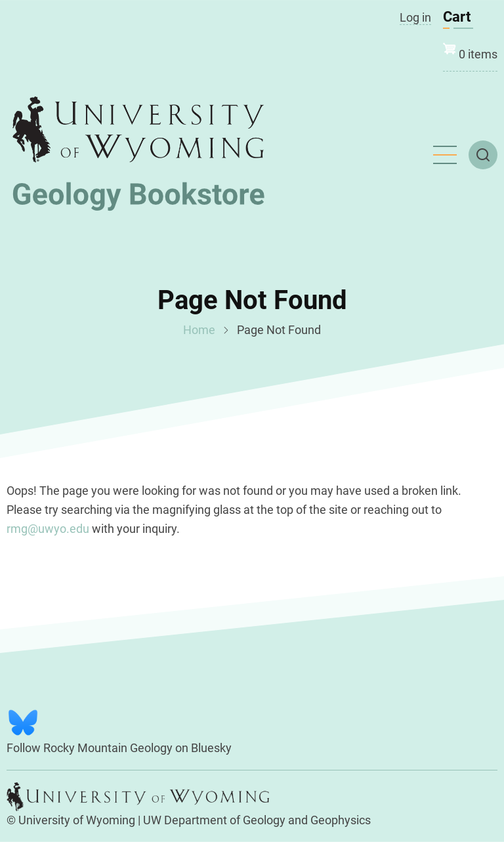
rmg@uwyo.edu (48, 529)
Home (199, 330)
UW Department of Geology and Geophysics (257, 820)
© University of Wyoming (71, 820)
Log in (415, 17)
